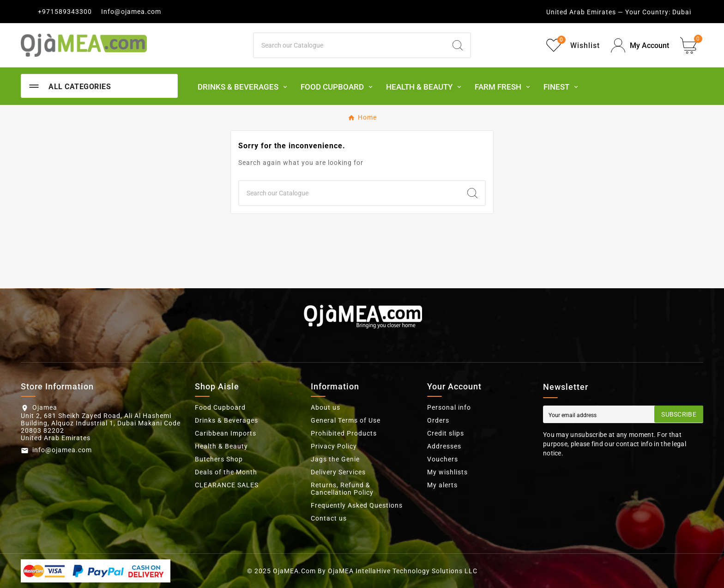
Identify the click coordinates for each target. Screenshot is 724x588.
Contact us (329, 518)
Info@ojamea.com (131, 12)
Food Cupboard (220, 407)
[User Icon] (640, 45)
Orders (438, 420)
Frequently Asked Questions (357, 505)
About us (326, 407)
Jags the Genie (335, 459)
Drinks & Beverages (226, 420)
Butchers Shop (219, 459)
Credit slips (446, 433)
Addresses (444, 446)
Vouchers (443, 459)
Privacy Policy (334, 446)
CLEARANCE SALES (227, 485)
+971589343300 (65, 12)
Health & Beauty (221, 446)
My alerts (442, 485)
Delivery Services (338, 472)
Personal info (449, 407)
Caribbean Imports (226, 433)
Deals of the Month (226, 472)
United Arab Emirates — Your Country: (608, 12)
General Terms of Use (346, 420)
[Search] (350, 45)
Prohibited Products (344, 433)
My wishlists (447, 472)
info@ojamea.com (62, 450)
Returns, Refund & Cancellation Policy (342, 489)
